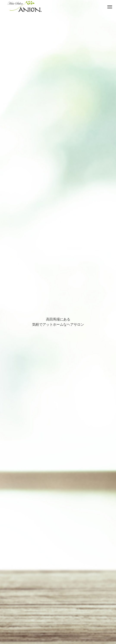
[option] (58, 322)
